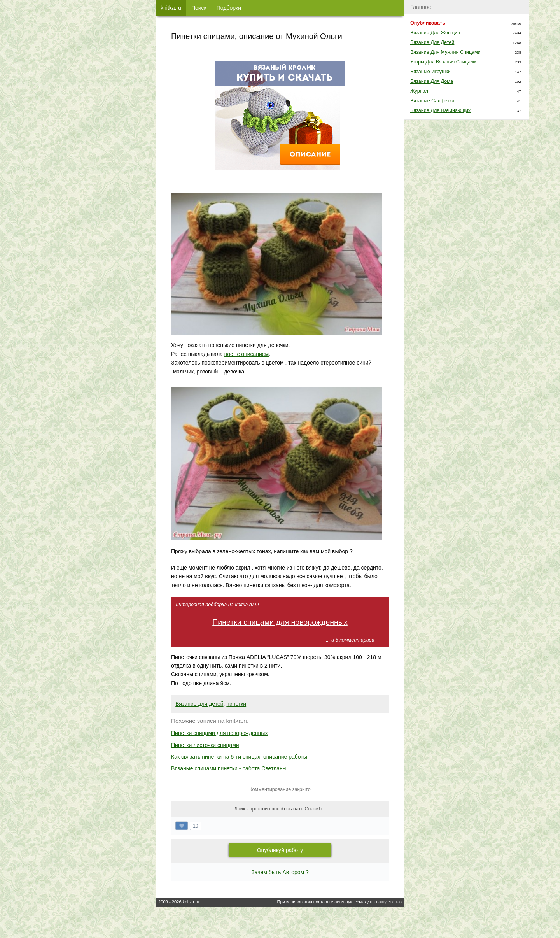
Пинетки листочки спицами (205, 745)
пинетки (236, 704)
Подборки (229, 8)
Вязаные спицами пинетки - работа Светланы (229, 768)
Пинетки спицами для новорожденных (280, 622)
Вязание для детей (199, 704)
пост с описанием (247, 354)
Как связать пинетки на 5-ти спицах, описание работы (239, 757)
